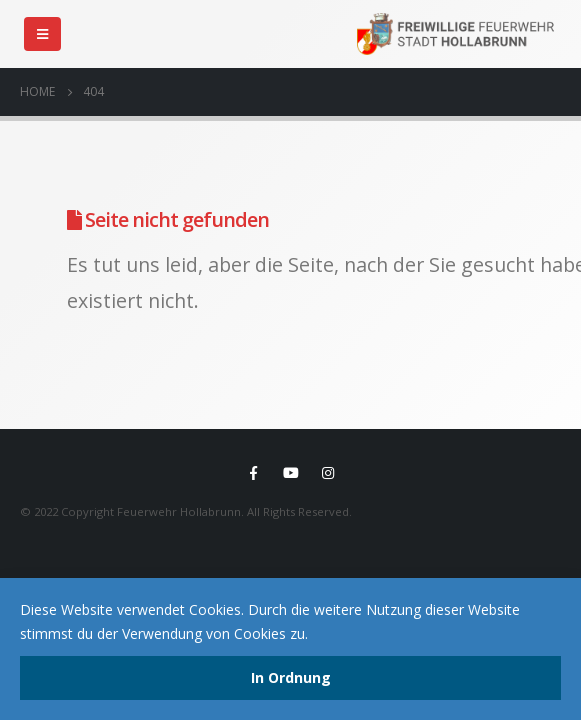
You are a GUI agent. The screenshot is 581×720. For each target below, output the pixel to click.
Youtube (291, 473)
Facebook (254, 473)
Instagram (328, 473)
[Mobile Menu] (42, 34)
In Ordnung (291, 677)
